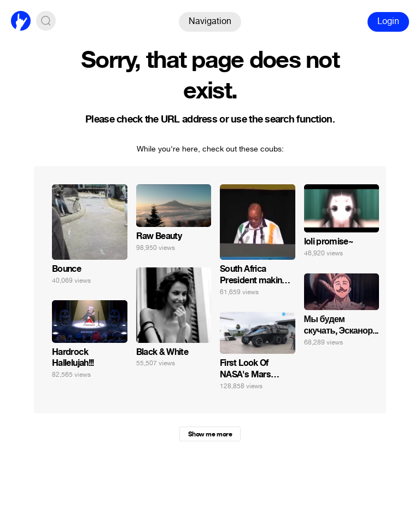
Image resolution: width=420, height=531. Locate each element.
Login (388, 21)
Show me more (210, 434)
